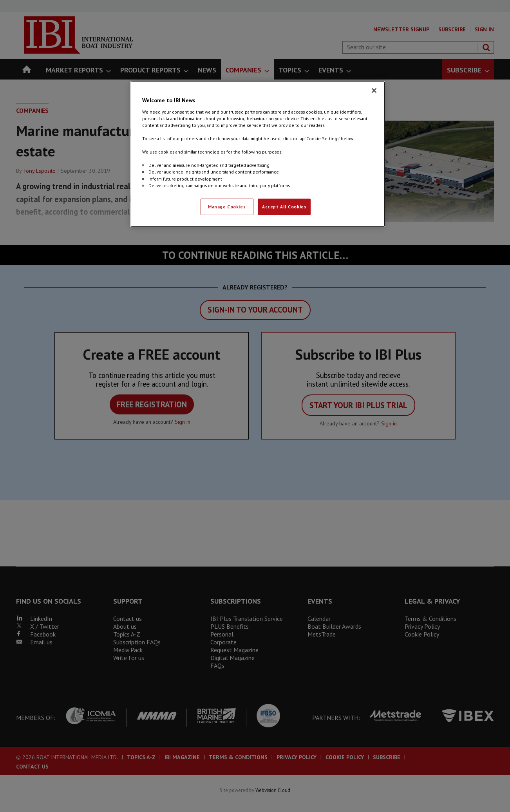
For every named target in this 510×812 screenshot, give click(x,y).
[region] (258, 154)
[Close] (374, 90)
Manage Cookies (227, 207)
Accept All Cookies (284, 207)
